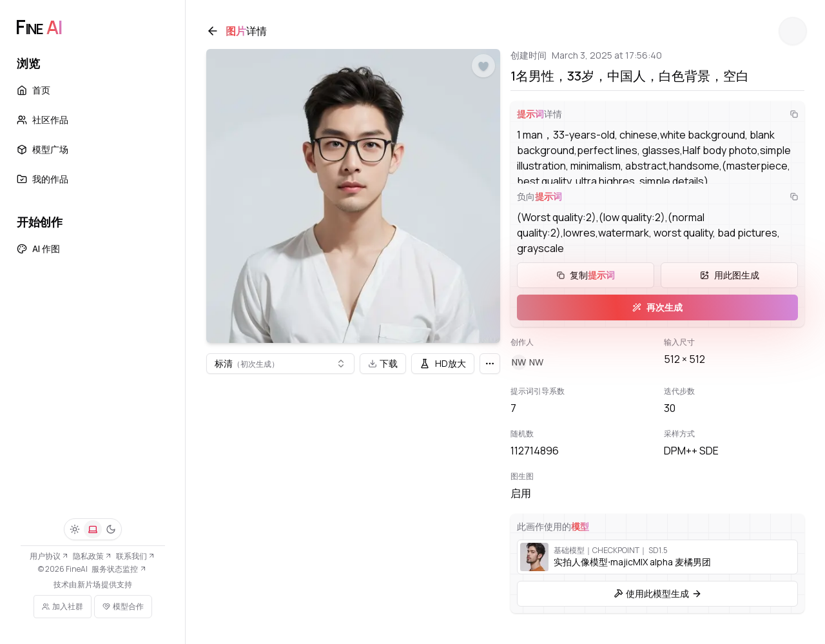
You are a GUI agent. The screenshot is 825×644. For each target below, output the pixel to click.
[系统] (93, 529)
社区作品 (43, 120)
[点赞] (483, 66)
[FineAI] (39, 27)
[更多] (490, 364)
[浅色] (75, 529)
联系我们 (136, 556)
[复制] (794, 114)
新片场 (89, 585)
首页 (34, 90)
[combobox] (280, 364)
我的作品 (43, 179)
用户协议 (49, 556)
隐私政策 (92, 556)
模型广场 (43, 149)
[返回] (213, 31)
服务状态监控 (119, 569)
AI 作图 (38, 249)
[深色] (111, 529)
